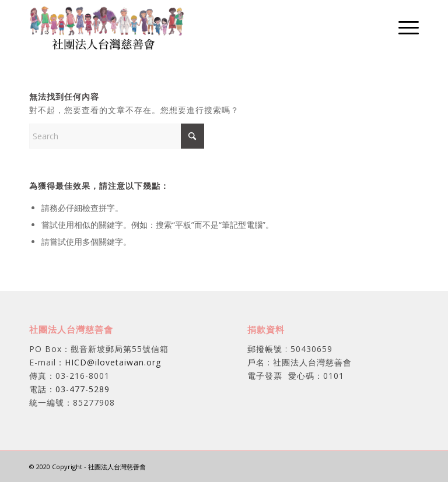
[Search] (117, 136)
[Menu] (403, 27)
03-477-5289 (83, 389)
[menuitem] (403, 27)
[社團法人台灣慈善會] (107, 27)
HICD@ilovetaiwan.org (113, 362)
